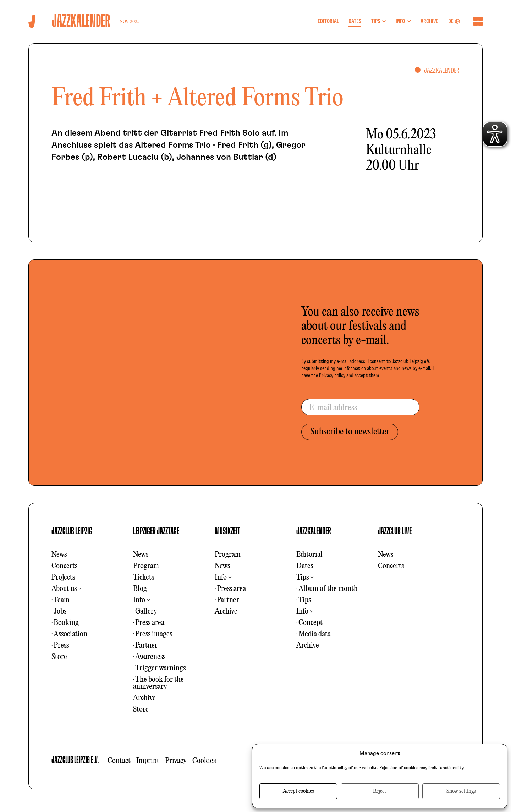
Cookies (204, 761)
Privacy (176, 761)
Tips (303, 577)
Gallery (146, 611)
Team (62, 600)
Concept (311, 623)
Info (139, 600)
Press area (150, 623)
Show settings (461, 791)
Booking (66, 623)
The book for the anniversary (158, 683)
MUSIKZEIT (227, 531)
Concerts (64, 566)
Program (146, 566)
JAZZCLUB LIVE (395, 531)
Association (70, 634)
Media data (315, 634)
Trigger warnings (160, 668)
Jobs (60, 611)
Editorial (309, 555)
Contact (119, 761)
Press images (154, 634)
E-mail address (333, 408)
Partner (146, 646)
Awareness (150, 657)
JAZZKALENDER (314, 531)
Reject (380, 791)
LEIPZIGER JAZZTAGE (156, 531)
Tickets (144, 577)
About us (64, 589)
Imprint (148, 761)
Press (61, 646)
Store (59, 657)
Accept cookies (298, 791)
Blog (140, 589)
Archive (144, 698)
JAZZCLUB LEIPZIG (72, 531)
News (59, 555)
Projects (63, 577)
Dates (305, 566)
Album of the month (328, 589)
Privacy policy (332, 375)
